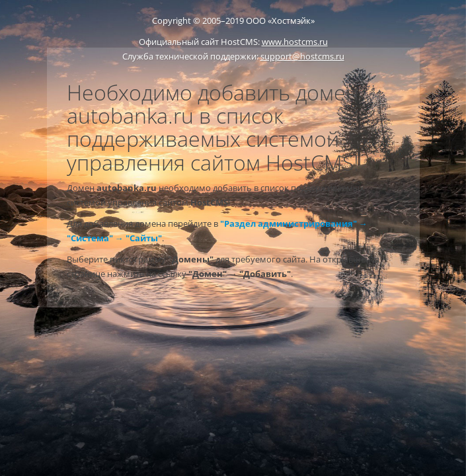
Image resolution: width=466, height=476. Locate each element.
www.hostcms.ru (295, 42)
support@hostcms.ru (302, 56)
